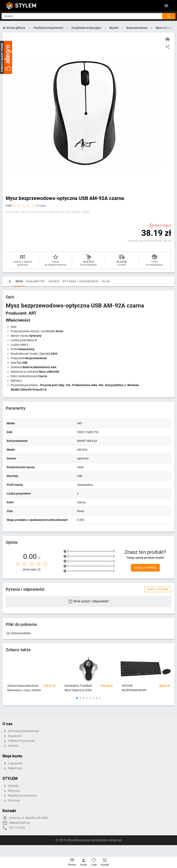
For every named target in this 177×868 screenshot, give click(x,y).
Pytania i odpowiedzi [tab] (81, 281)
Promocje (11, 801)
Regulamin (12, 736)
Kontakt (10, 746)
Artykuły (11, 786)
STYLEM (26, 6)
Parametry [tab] (36, 281)
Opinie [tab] (54, 281)
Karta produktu (18, 633)
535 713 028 (17, 828)
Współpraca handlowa (20, 796)
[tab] (10, 281)
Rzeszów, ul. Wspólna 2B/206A (29, 818)
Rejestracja (12, 768)
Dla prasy (11, 791)
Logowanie (12, 763)
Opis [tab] (19, 281)
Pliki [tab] (106, 281)
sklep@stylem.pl (19, 823)
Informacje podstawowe (21, 731)
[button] (77, 698)
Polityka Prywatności (19, 741)
